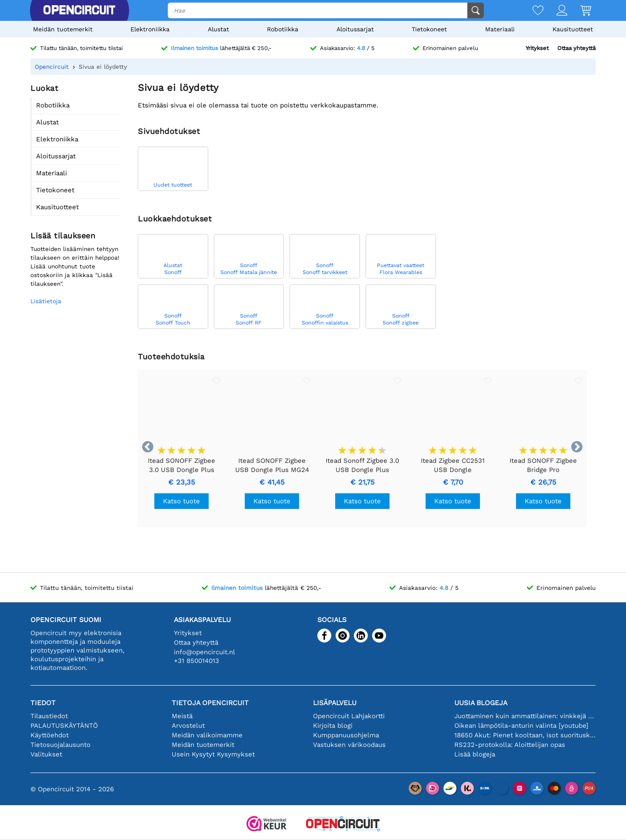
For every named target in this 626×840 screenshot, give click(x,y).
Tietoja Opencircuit (210, 703)
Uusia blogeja (481, 703)
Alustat (218, 29)
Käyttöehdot (50, 735)
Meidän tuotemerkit (63, 29)
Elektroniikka (150, 29)
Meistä (182, 716)
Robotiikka (283, 29)
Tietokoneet (429, 29)
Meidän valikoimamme (207, 735)
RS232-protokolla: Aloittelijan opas (510, 745)
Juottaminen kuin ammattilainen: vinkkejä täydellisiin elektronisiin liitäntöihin (525, 716)
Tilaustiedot (49, 716)
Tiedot (43, 703)
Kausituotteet (573, 29)
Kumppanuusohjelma (346, 735)
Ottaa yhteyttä (576, 48)
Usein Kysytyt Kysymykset (213, 754)
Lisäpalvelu (335, 703)
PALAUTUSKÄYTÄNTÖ (64, 726)
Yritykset (537, 48)
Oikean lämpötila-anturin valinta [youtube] (521, 726)
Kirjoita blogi (333, 726)
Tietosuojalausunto (60, 745)
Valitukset (46, 754)
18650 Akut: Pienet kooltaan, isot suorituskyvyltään (525, 735)
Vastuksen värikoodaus (349, 745)
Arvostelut (188, 726)
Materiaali (500, 29)
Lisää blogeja (475, 754)
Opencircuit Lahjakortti (349, 716)
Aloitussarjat (355, 29)
